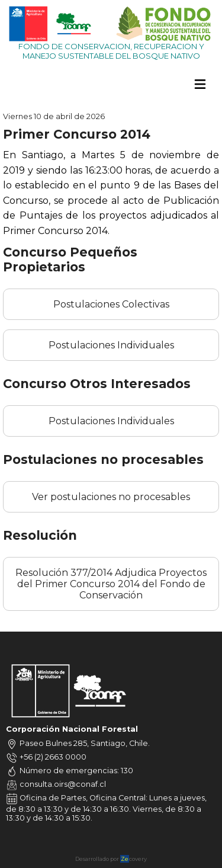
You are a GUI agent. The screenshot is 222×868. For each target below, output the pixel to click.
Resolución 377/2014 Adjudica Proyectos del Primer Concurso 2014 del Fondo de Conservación (111, 584)
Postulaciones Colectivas (111, 304)
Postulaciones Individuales (111, 345)
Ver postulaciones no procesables (111, 497)
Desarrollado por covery (111, 859)
